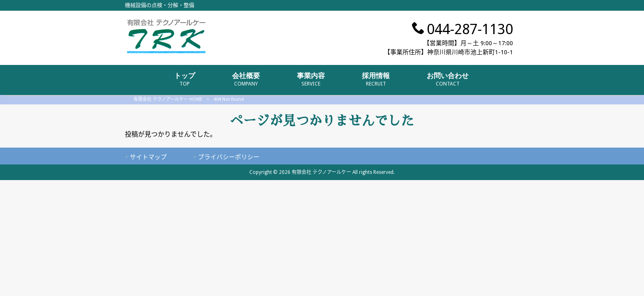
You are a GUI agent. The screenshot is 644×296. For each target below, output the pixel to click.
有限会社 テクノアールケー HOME (168, 99)
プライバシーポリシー (229, 157)
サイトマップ (148, 157)
